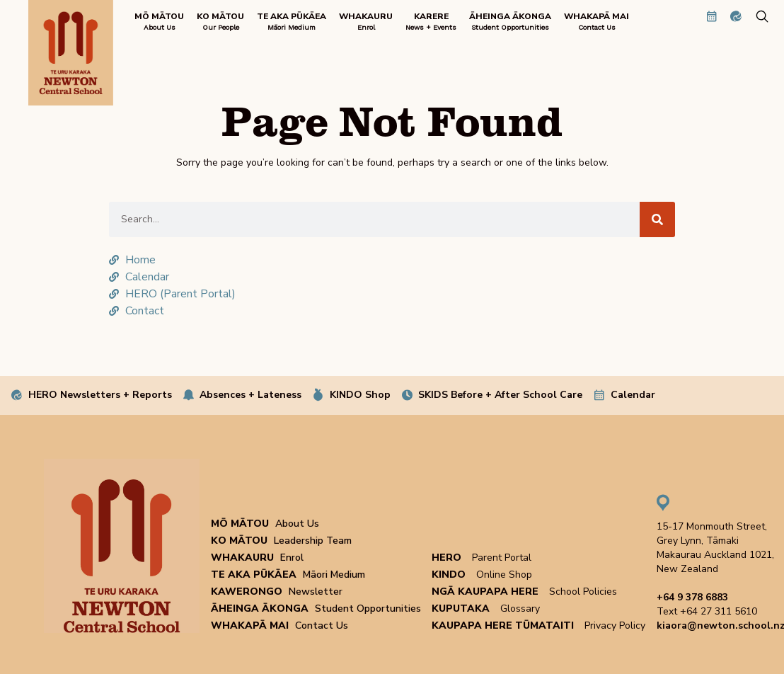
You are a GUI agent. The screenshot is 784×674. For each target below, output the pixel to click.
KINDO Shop (360, 395)
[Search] (657, 219)
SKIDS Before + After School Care (500, 395)
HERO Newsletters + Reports (100, 395)
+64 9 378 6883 (692, 597)
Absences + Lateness (250, 395)
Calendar (633, 395)
